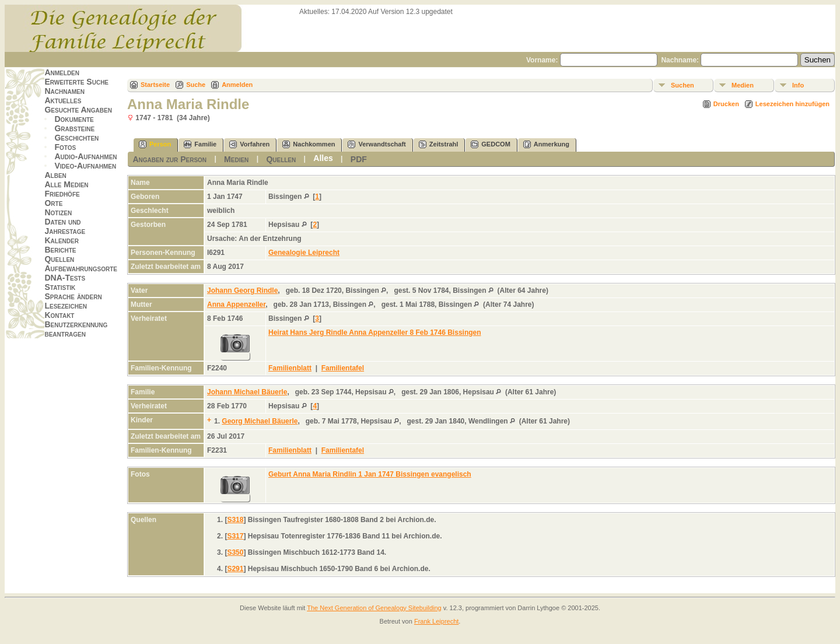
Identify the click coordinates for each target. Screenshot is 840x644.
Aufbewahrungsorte (81, 268)
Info (798, 85)
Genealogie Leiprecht (304, 253)
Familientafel (343, 368)
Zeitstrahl (439, 144)
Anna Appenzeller (236, 304)
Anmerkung (546, 144)
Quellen (59, 259)
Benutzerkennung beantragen (76, 329)
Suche (196, 85)
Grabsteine (74, 128)
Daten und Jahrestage (65, 226)
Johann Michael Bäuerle (247, 392)
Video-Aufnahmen (85, 166)
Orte (53, 203)
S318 (235, 520)
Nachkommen (309, 144)
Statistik (60, 287)
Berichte (60, 250)
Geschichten (76, 138)
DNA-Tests (65, 278)
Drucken (726, 104)
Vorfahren (249, 144)
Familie (200, 144)
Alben (55, 175)
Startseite (155, 85)
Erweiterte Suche (76, 82)
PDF (359, 159)
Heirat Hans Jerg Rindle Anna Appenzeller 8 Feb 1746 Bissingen (375, 332)
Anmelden (62, 72)
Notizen (58, 212)
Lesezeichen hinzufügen (792, 104)
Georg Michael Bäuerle (260, 421)
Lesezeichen (65, 306)
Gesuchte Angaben (78, 110)
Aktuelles (63, 100)
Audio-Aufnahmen (85, 156)
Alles (323, 158)
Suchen (682, 85)
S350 (235, 552)
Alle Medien (66, 184)
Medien (743, 85)
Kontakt (59, 315)
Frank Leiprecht (436, 621)
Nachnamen (64, 91)
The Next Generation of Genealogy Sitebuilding (374, 608)
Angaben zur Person (169, 159)
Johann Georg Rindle (242, 290)
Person (155, 144)
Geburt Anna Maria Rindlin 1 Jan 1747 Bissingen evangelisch (370, 474)
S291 (235, 569)
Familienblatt (290, 368)
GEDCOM (491, 144)
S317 (235, 536)
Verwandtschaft (377, 144)
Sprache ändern (73, 296)
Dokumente (74, 119)
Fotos (65, 147)
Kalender (61, 240)
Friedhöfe (62, 194)
